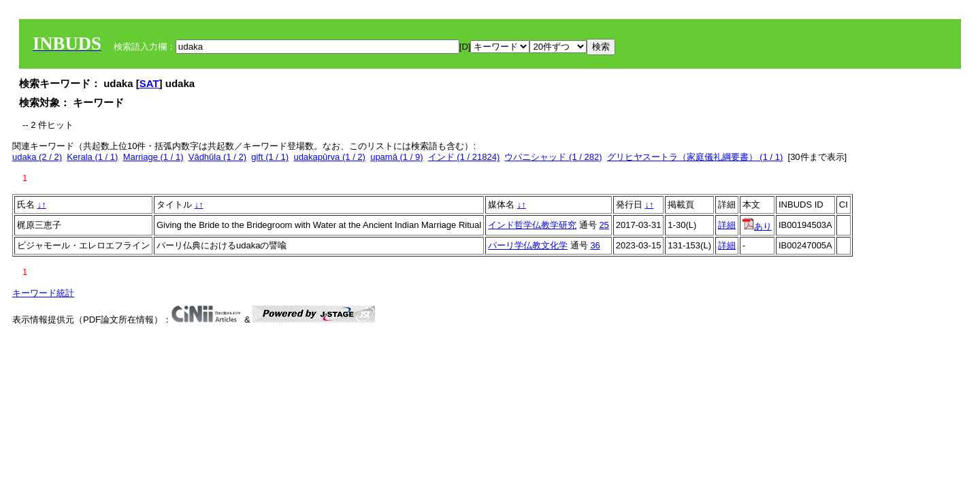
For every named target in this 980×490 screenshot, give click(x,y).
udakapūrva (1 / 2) (329, 157)
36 (595, 245)
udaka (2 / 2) (37, 157)
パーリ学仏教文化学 (528, 245)
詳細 (727, 225)
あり (757, 226)
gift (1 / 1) (270, 157)
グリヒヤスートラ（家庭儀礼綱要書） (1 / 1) (695, 157)
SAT (149, 83)
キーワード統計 (43, 293)
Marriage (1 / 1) (153, 157)
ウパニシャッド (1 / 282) (553, 157)
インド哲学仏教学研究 (532, 225)
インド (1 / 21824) (464, 157)
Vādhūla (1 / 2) (217, 157)
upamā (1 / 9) (396, 157)
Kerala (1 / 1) (92, 157)
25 (604, 225)
